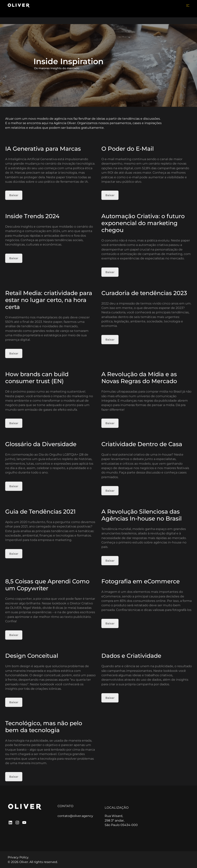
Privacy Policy (18, 857)
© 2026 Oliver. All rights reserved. (33, 862)
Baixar (14, 195)
